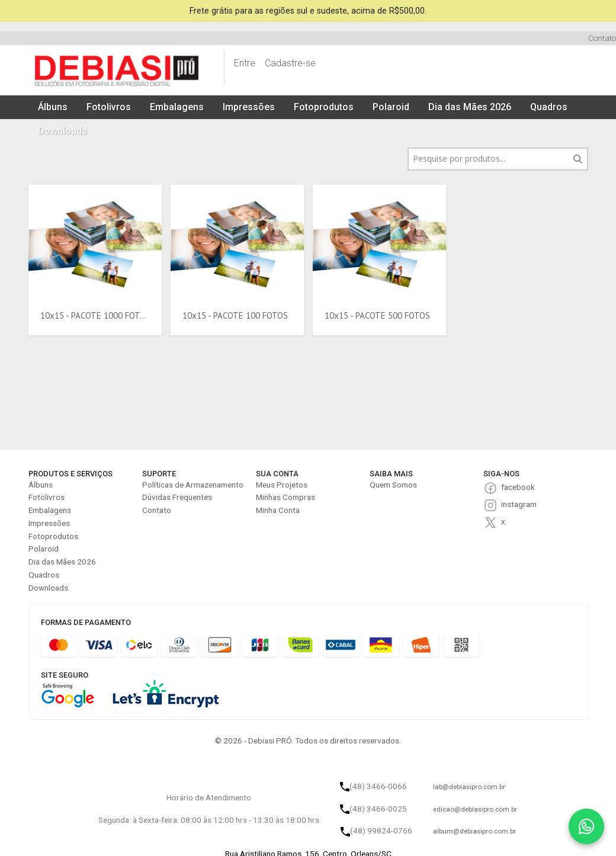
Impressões (249, 107)
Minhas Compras (285, 497)
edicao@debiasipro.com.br (475, 809)
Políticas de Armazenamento (193, 485)
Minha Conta (278, 510)
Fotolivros (109, 107)
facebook (518, 487)
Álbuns (53, 107)
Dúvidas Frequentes (177, 497)
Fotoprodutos (324, 107)
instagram (519, 504)
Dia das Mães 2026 (470, 107)
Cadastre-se (290, 63)
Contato (602, 38)
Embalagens (177, 107)
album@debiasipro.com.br (474, 831)
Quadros (549, 107)
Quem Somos (393, 485)
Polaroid (391, 107)
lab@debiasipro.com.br (469, 787)
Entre (245, 63)
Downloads (62, 131)
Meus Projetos (282, 485)
